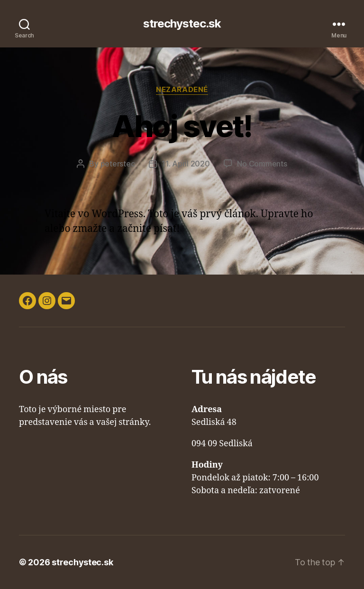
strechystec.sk (182, 24)
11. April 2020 (186, 164)
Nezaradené (182, 90)
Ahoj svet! (182, 126)
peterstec (118, 164)
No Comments (262, 164)
